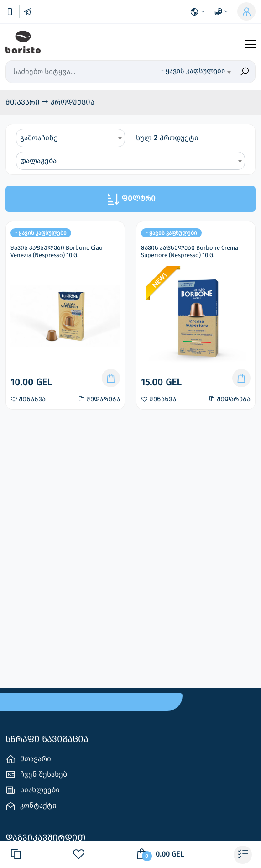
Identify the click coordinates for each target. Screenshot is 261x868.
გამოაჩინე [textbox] (39, 138)
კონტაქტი (31, 806)
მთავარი (23, 102)
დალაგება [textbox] (38, 160)
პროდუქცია (73, 102)
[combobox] (196, 72)
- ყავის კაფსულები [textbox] (193, 71)
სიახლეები (33, 790)
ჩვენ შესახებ (36, 775)
